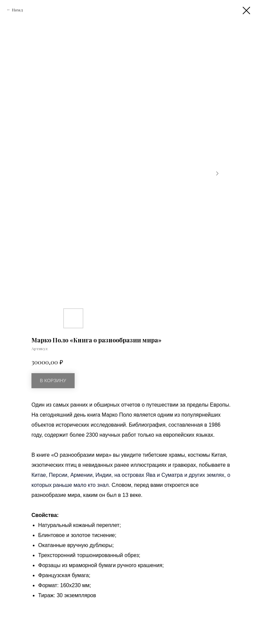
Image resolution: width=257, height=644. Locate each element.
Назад (17, 10)
